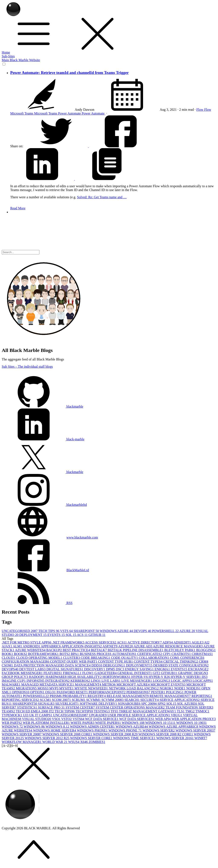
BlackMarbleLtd (78, 570)
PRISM (56, 696)
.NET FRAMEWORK (69, 642)
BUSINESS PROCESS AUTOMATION (108, 654)
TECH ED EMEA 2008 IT (35, 711)
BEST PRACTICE (77, 650)
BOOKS (21, 654)
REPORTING (202, 696)
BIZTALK (99, 650)
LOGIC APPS (182, 681)
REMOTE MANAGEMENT (170, 696)
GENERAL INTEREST (135, 673)
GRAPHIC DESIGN (193, 673)
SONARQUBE (130, 704)
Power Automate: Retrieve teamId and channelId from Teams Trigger (70, 73)
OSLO (51, 692)
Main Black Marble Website (21, 60)
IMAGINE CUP (14, 681)
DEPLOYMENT (33, 635)
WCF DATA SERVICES (137, 719)
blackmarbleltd (44, 505)
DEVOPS (143, 631)
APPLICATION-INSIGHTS (82, 646)
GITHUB (97, 635)
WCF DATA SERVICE (102, 719)
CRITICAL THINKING (181, 662)
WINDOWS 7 (13, 727)
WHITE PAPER (83, 723)
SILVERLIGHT (67, 704)
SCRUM (79, 700)
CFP (167, 654)
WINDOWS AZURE (117, 631)
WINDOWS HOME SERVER (55, 730)
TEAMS (9, 711)
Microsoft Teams (22, 113)
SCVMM (94, 700)
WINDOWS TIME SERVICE (135, 738)
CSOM (8, 665)
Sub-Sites (8, 56)
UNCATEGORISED (20, 631)
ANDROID (32, 646)
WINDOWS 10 (133, 723)
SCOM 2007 (62, 700)
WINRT (201, 738)
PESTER (159, 692)
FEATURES (53, 673)
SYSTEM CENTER (81, 707)
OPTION (38, 692)
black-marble (43, 439)
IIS (205, 677)
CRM (204, 662)
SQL (71, 635)
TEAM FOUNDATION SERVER (189, 707)
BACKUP (55, 650)
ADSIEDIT (183, 642)
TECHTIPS (85, 711)
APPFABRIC (51, 646)
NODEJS (194, 688)
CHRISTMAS (202, 654)
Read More (18, 208)
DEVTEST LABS (33, 669)
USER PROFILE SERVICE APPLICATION (139, 715)
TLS (181, 711)
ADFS (168, 642)
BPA (75, 654)
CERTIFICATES (150, 654)
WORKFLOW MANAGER (22, 742)
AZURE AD (143, 646)
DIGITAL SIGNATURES (65, 669)
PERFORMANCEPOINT (107, 692)
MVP (54, 688)
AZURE (188, 631)
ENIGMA (163, 669)
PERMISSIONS (139, 692)
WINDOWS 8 (35, 727)
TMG (190, 711)
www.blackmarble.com (82, 537)
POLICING (175, 692)
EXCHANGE (198, 669)
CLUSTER (72, 658)
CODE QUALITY (125, 658)
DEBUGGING (114, 665)
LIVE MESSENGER (137, 681)
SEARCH (132, 700)
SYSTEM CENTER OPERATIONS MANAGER (131, 707)
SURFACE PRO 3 (52, 707)
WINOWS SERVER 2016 (175, 738)
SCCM (46, 700)
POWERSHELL (166, 631)
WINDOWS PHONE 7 (125, 730)
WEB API (163, 719)
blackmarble (42, 406)
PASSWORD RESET (73, 692)
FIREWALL (72, 673)
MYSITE (67, 688)
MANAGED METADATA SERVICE (48, 684)
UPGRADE (98, 715)
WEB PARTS (12, 723)
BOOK (8, 654)
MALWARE (11, 684)
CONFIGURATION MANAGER (26, 662)
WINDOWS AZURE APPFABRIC (174, 727)
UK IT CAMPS (41, 715)
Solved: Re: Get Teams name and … (102, 197)
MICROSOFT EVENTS (169, 684)
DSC (120, 669)
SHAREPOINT (87, 631)
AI (207, 642)
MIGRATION (27, 688)
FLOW (88, 673)
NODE (180, 688)
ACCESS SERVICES (101, 642)
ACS (83, 635)
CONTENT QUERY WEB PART (74, 662)
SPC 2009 (149, 704)
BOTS (65, 654)
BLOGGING (206, 650)
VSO (57, 719)
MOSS (43, 688)
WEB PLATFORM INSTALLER (47, 723)
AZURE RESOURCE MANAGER (178, 646)
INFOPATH (36, 681)
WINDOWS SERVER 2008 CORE (68, 734)
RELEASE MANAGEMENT (128, 696)
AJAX (7, 646)
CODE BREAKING (96, 658)
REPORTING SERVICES (21, 700)
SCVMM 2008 (113, 700)
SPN (162, 704)
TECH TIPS (49, 631)
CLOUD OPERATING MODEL (39, 658)
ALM (18, 646)
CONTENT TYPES (148, 662)
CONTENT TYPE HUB (116, 662)
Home (6, 52)
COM (175, 658)
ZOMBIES (97, 742)
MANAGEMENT (88, 684)
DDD (97, 665)
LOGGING (162, 681)
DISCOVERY (95, 669)
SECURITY (150, 700)
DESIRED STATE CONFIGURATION (181, 665)
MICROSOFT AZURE (133, 684)
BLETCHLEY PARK (180, 650)
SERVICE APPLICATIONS (180, 700)
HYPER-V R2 (160, 677)
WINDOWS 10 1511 (161, 723)
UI (26, 715)
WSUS (74, 742)
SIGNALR (47, 704)
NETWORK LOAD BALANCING (134, 688)
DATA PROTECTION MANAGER (39, 665)
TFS (115, 711)
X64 (85, 742)
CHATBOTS (181, 654)
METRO (109, 684)
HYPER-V (140, 677)
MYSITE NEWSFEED (92, 688)
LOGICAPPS (203, 681)
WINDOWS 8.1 (58, 727)
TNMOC (202, 711)
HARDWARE (57, 677)
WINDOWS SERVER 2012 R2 (47, 738)
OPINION (21, 692)
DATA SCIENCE (78, 665)
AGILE (198, 642)
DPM (111, 669)
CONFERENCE (192, 658)
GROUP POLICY (15, 677)
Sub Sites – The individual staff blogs (27, 367)
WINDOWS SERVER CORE (92, 738)
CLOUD (9, 658)
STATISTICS (27, 707)
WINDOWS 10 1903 (191, 723)
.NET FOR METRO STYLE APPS (27, 642)
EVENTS (57, 635)
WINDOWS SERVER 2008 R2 (116, 734)
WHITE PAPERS (108, 723)
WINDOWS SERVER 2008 (22, 734)
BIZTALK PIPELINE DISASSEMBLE (136, 650)
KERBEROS (81, 681)
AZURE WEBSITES (31, 650)
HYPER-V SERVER (186, 677)
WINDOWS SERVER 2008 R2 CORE (166, 734)
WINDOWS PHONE (93, 730)
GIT (157, 673)
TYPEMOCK (12, 715)
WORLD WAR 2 (55, 742)
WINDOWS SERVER (159, 730)
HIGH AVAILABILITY (85, 677)
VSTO (67, 719)
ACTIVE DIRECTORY (145, 642)
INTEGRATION (58, 681)
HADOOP (37, 677)
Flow (200, 110)
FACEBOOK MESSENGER (23, 673)
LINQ (96, 681)
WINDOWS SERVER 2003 (195, 730)
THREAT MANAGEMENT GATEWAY (148, 711)
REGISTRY (97, 696)
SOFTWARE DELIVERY (99, 704)
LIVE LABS (111, 681)
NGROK (167, 688)
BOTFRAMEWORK (44, 654)
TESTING (102, 711)
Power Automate (70, 113)
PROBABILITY (75, 696)
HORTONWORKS (117, 677)
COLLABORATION (154, 658)
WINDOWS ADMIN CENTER (93, 727)
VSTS (67, 631)
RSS (37, 603)
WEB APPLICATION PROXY (194, 719)
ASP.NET (110, 646)
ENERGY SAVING (140, 669)
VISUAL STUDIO (37, 719)
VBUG (177, 715)
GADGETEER (106, 673)
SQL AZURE (187, 704)
